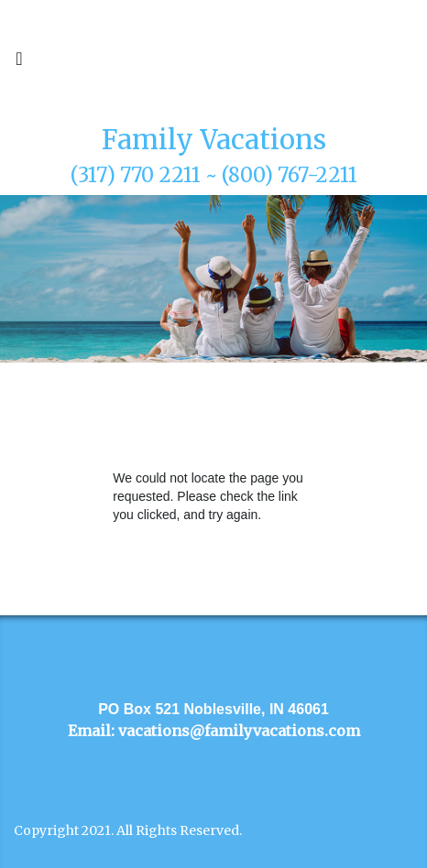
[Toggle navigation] (19, 63)
